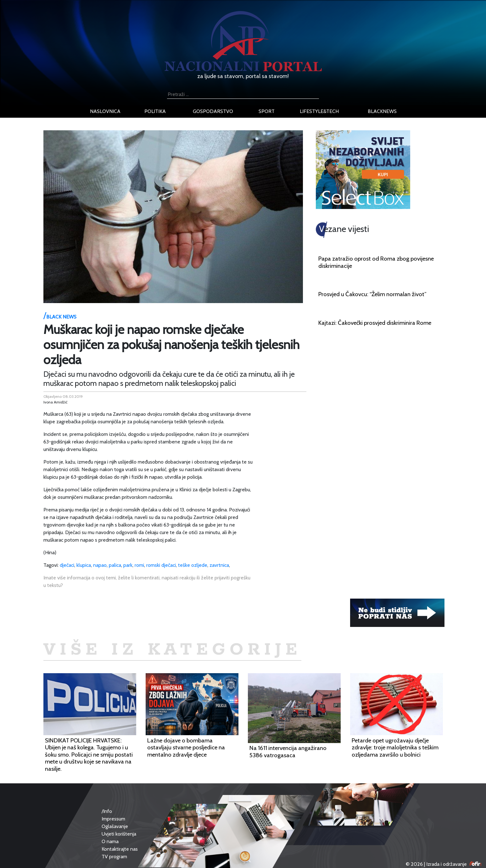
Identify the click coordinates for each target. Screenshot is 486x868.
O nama (110, 841)
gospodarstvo (213, 111)
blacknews (382, 111)
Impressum (113, 819)
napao (100, 565)
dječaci (67, 565)
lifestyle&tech (319, 111)
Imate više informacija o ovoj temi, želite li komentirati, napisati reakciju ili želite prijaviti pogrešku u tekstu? (147, 581)
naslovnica (105, 111)
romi (139, 565)
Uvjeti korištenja (119, 834)
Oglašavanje (115, 826)
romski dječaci (161, 565)
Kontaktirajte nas (120, 849)
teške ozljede (193, 565)
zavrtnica (219, 565)
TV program (114, 857)
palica (115, 565)
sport (267, 111)
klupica (84, 565)
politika (155, 111)
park (128, 565)
